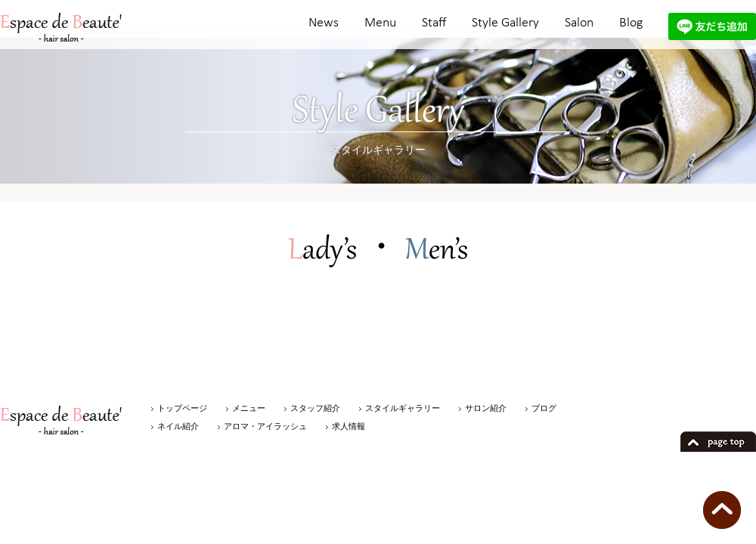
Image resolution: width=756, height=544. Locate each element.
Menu (380, 23)
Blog (631, 23)
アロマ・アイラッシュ (265, 426)
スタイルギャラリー (403, 408)
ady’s (322, 252)
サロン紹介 (486, 408)
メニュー (249, 408)
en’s (437, 252)
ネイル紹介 (178, 426)
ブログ (544, 408)
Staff (434, 23)
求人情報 (349, 426)
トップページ (182, 408)
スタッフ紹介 (315, 408)
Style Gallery (505, 23)
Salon (579, 23)
